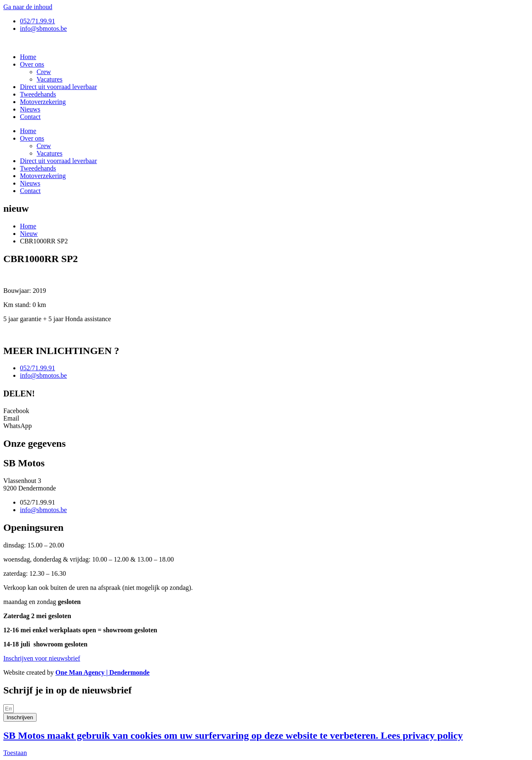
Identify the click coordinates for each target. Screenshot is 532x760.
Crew (44, 72)
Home (28, 57)
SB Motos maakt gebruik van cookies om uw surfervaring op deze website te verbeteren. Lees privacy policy (233, 735)
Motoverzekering (43, 102)
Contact (30, 117)
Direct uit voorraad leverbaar (58, 87)
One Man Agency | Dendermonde (102, 672)
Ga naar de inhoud (28, 7)
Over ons (32, 64)
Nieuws (30, 109)
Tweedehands (38, 94)
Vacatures (49, 79)
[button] (266, 411)
